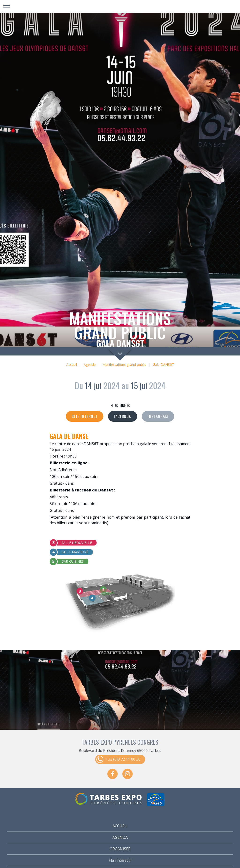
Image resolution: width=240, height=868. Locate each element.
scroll (120, 354)
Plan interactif (120, 860)
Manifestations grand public (124, 364)
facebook (112, 774)
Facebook (123, 416)
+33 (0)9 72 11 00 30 (123, 759)
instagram (127, 774)
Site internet (85, 416)
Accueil (72, 364)
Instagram (158, 416)
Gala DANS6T (163, 364)
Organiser (120, 849)
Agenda (90, 364)
